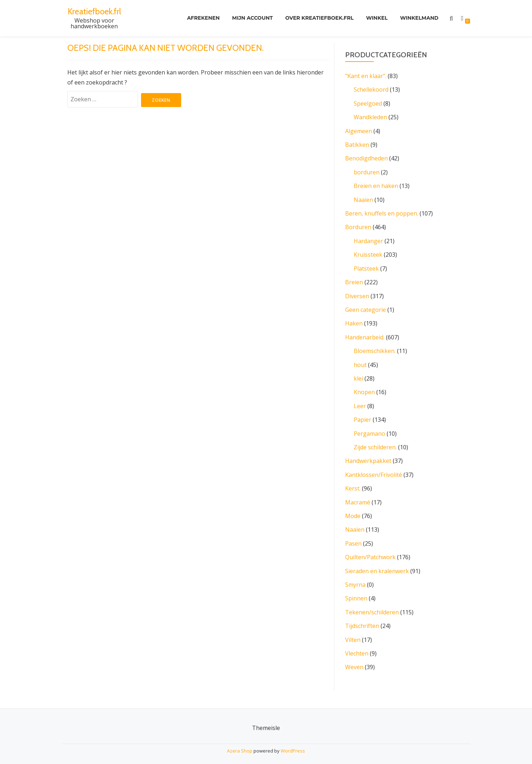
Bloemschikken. (375, 348)
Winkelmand (419, 18)
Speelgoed (368, 103)
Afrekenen (201, 18)
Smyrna (355, 579)
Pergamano (369, 430)
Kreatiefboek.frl (94, 11)
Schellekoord (371, 90)
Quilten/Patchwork (370, 552)
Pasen (353, 538)
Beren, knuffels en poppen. (382, 212)
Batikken (357, 144)
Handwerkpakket (368, 457)
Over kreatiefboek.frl (318, 18)
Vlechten (357, 647)
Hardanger (368, 239)
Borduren (358, 226)
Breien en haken (376, 185)
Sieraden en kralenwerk (377, 566)
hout (360, 362)
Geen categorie (366, 307)
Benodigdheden (366, 158)
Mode (353, 511)
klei (358, 375)
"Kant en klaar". (366, 76)
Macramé (358, 498)
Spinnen (356, 593)
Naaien (363, 198)
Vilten (353, 634)
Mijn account (251, 18)
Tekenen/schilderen (372, 606)
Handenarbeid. (365, 334)
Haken (354, 321)
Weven (354, 661)
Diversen (357, 294)
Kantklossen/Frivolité (374, 470)
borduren (367, 171)
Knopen (364, 389)
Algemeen (359, 130)
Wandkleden (370, 117)
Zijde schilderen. (375, 443)
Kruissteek (368, 253)
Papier (362, 416)
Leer (360, 402)
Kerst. (353, 484)
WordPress (293, 744)
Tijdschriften (362, 620)
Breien (354, 280)
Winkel (376, 18)
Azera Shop (240, 744)
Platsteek (366, 266)
